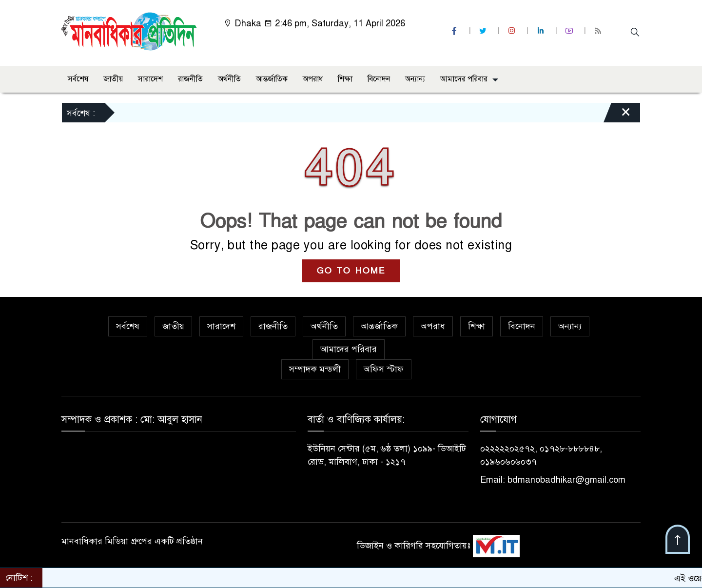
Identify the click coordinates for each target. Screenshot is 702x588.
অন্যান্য (415, 79)
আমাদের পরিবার (464, 79)
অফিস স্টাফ (384, 369)
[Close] (617, 115)
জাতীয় (113, 79)
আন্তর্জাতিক (272, 79)
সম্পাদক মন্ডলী (315, 369)
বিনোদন (379, 79)
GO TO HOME (351, 271)
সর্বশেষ (78, 79)
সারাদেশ (150, 79)
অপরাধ (313, 79)
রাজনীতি (190, 79)
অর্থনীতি (229, 79)
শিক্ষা (345, 79)
